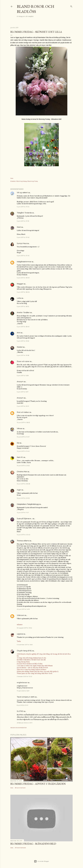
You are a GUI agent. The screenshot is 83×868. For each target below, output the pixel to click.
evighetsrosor (22, 683)
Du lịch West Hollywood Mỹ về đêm (30, 664)
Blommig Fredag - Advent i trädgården (38, 784)
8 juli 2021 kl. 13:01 (22, 705)
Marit (19, 227)
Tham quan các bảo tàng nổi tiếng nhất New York (35, 673)
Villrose (20, 429)
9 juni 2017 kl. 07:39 (23, 221)
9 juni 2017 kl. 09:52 (23, 341)
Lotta (19, 298)
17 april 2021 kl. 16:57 (23, 691)
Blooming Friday (33, 181)
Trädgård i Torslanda (24, 213)
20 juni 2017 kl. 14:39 (23, 609)
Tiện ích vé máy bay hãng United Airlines (32, 669)
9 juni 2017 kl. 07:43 (23, 237)
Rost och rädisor (23, 412)
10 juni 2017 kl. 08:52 (23, 422)
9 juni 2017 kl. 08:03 (23, 278)
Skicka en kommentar (18, 728)
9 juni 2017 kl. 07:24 (23, 207)
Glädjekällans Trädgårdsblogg (28, 504)
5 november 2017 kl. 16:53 (25, 645)
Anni (19, 333)
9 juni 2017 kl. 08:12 (23, 306)
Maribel (20, 347)
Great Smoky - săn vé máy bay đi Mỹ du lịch (32, 668)
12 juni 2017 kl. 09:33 (23, 498)
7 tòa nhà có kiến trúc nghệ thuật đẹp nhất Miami (35, 666)
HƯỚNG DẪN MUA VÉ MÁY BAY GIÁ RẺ (31, 660)
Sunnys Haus (22, 243)
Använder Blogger (41, 861)
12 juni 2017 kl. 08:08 (23, 484)
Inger (19, 490)
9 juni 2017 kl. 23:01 (23, 406)
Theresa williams (23, 541)
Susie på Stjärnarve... (24, 519)
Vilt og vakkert (22, 193)
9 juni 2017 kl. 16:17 (23, 392)
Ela (18, 443)
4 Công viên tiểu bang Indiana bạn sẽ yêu (31, 658)
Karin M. (20, 457)
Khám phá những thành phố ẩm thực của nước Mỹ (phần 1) (38, 671)
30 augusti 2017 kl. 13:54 (24, 628)
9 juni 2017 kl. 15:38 (23, 375)
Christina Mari (22, 472)
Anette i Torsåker (23, 313)
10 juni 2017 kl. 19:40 (23, 451)
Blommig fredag (22, 181)
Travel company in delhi (26, 697)
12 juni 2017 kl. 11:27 (23, 512)
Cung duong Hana (23, 662)
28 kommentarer (20, 788)
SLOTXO (20, 711)
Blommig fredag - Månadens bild (33, 844)
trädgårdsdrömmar (24, 262)
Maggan (20, 284)
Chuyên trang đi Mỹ (24, 651)
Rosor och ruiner (23, 361)
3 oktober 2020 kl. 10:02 (24, 676)
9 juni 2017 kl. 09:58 (23, 355)
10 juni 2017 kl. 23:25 (23, 466)
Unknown (20, 615)
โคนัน (19, 641)
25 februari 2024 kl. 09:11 (25, 723)
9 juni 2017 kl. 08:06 (23, 292)
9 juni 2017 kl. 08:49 (23, 327)
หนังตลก (20, 625)
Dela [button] (12, 178)
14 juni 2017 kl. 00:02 (24, 535)
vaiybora (20, 634)
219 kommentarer (20, 848)
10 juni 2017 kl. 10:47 (23, 437)
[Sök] (71, 6)
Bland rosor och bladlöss (36, 9)
